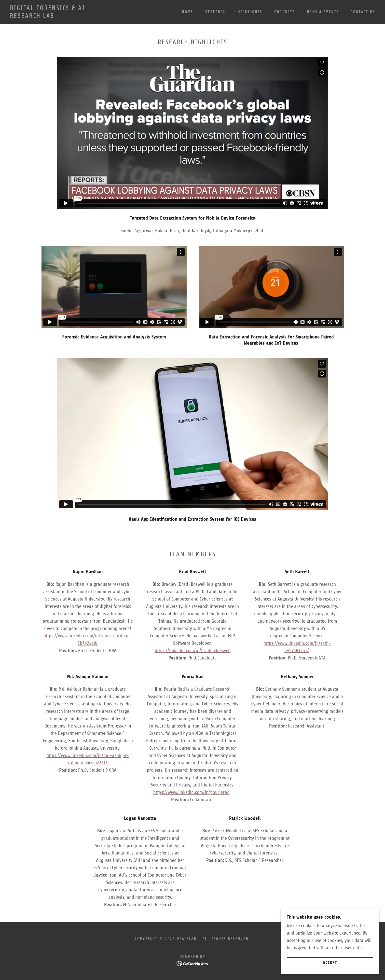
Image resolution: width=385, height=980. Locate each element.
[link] (61, 16)
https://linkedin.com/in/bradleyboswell (193, 651)
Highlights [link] (250, 12)
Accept (330, 962)
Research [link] (216, 12)
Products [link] (285, 12)
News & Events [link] (323, 12)
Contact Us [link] (363, 12)
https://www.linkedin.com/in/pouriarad (191, 792)
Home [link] (188, 12)
